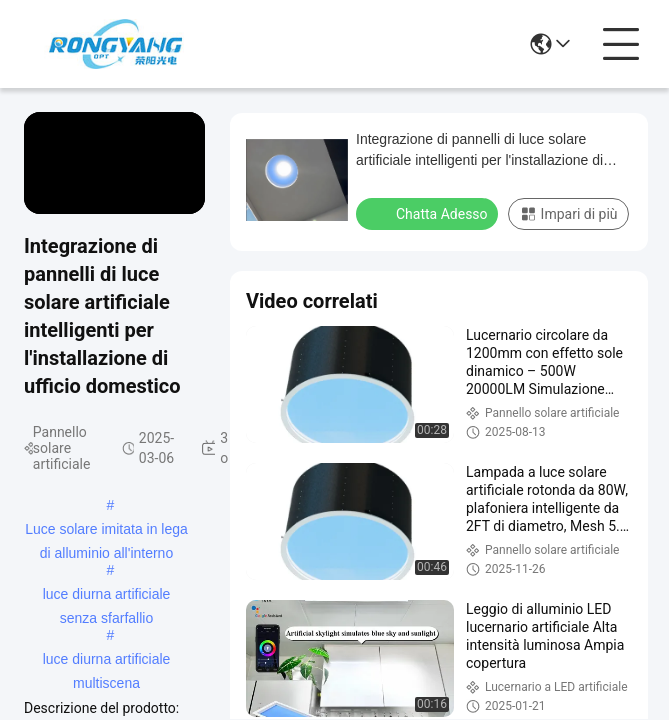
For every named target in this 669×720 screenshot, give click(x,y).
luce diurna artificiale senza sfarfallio (107, 596)
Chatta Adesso (429, 213)
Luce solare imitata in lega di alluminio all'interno (106, 531)
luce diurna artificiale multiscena (107, 661)
